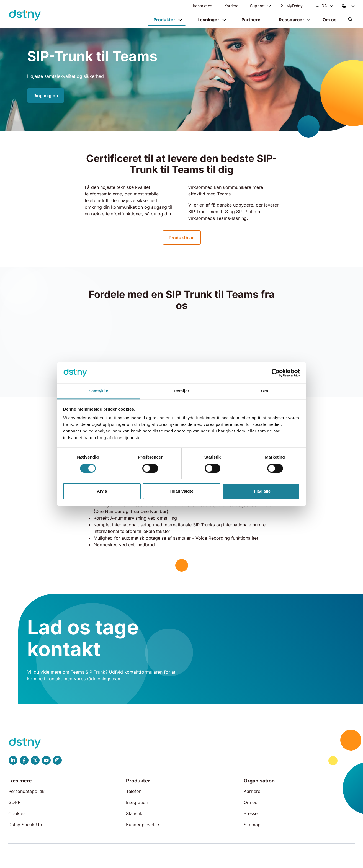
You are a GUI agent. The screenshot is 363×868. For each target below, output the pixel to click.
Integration (137, 802)
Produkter (164, 20)
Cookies (17, 813)
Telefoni (134, 791)
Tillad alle (261, 491)
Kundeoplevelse (142, 825)
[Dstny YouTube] (46, 760)
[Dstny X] (35, 760)
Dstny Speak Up (25, 825)
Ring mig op (46, 96)
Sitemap (252, 825)
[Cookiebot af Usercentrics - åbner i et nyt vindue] (276, 373)
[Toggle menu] (269, 6)
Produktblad (182, 238)
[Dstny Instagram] (57, 760)
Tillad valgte (181, 491)
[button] (350, 20)
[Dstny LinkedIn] (13, 760)
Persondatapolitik (26, 791)
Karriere (231, 6)
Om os (329, 20)
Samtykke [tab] (98, 391)
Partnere (251, 20)
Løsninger (208, 20)
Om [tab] (265, 391)
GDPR (14, 802)
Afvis (102, 491)
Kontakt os (203, 6)
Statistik (134, 813)
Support (257, 6)
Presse (251, 813)
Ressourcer (292, 20)
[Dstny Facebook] (24, 760)
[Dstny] (25, 16)
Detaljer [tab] (182, 391)
